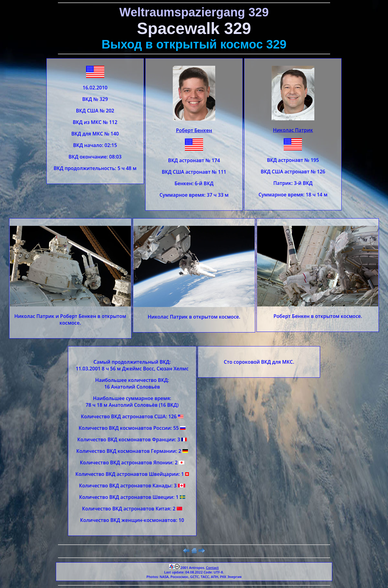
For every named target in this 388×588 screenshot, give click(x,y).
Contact (212, 568)
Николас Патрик (293, 130)
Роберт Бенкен (194, 130)
